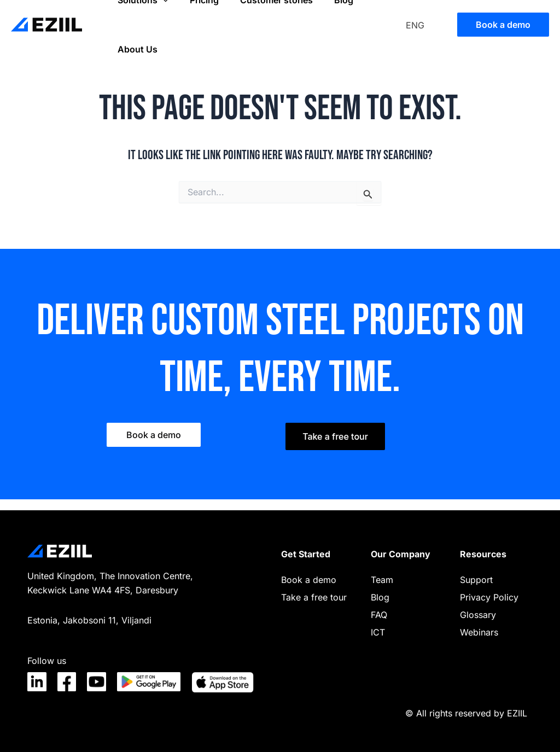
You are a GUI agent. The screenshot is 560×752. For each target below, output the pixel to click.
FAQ (379, 615)
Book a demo (309, 580)
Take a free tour (314, 597)
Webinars (479, 632)
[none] (423, 25)
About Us (135, 49)
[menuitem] (423, 25)
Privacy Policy (489, 597)
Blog (380, 597)
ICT (378, 632)
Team (382, 580)
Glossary (478, 615)
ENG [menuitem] (415, 25)
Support (476, 580)
